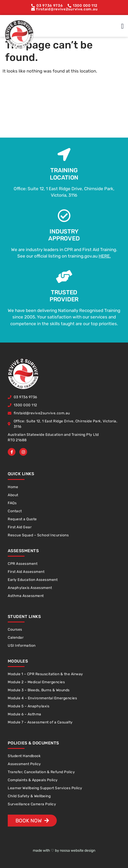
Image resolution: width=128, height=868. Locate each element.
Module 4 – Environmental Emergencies (42, 698)
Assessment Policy (24, 764)
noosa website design (78, 851)
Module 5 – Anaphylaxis (29, 706)
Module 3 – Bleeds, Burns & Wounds (39, 690)
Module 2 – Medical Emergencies (36, 682)
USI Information (22, 646)
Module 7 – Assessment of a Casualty (40, 722)
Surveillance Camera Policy (32, 804)
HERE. (105, 256)
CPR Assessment (23, 564)
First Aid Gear (20, 527)
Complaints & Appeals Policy (33, 780)
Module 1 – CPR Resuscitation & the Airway (45, 674)
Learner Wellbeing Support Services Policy (45, 788)
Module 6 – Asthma (25, 714)
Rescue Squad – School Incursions (38, 535)
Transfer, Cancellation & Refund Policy (41, 772)
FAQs (12, 503)
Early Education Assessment (33, 580)
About (13, 495)
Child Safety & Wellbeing (29, 796)
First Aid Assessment (26, 572)
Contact (15, 511)
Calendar (16, 638)
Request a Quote (22, 519)
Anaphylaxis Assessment (30, 588)
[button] (122, 26)
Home (13, 487)
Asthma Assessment (26, 596)
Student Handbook (24, 756)
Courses (15, 629)
